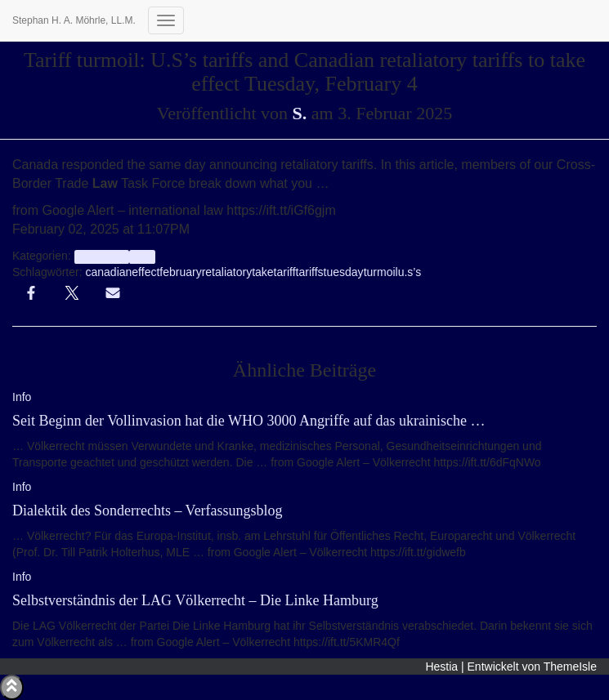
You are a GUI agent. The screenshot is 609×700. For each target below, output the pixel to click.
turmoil (381, 272)
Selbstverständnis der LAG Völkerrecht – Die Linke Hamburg (195, 600)
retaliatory (227, 272)
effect (146, 272)
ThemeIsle (570, 667)
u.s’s (410, 272)
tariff (285, 272)
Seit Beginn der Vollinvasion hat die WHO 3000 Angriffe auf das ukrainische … (249, 421)
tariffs (310, 272)
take (262, 272)
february (180, 272)
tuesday (344, 272)
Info (142, 256)
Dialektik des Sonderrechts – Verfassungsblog (148, 511)
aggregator (102, 256)
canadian (108, 272)
